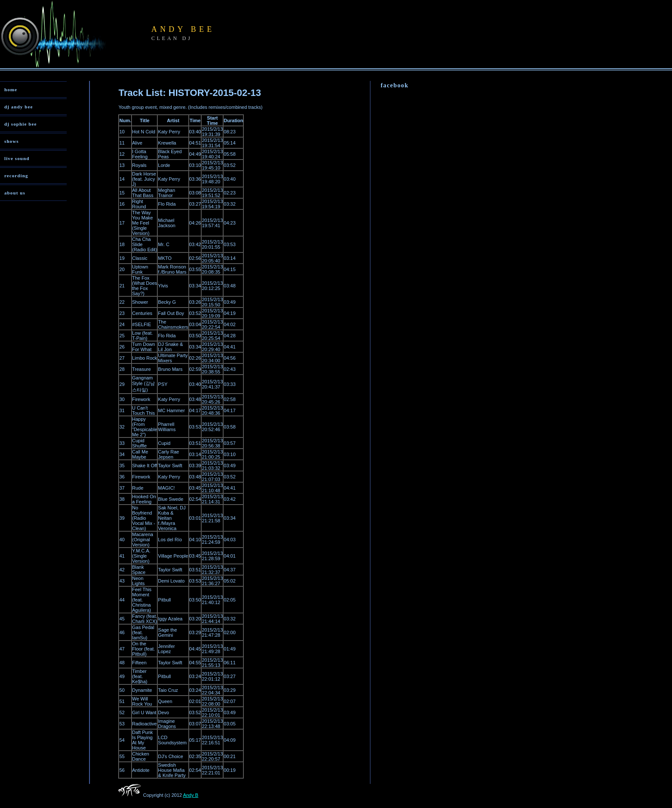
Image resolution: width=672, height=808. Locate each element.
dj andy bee (19, 107)
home (11, 89)
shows (12, 141)
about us (15, 193)
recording (16, 176)
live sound (17, 158)
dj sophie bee (20, 124)
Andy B (190, 795)
